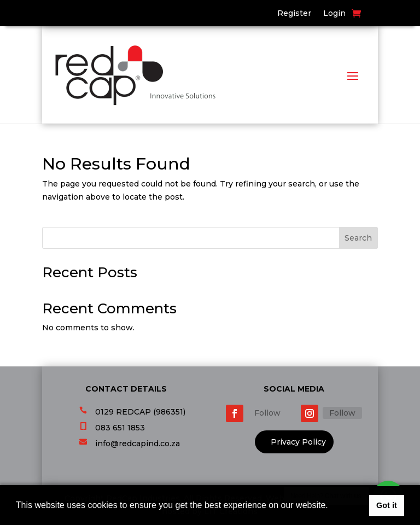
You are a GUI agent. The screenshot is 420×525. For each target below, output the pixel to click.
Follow (267, 413)
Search (358, 238)
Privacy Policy (298, 442)
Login (334, 14)
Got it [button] (387, 505)
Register (294, 14)
